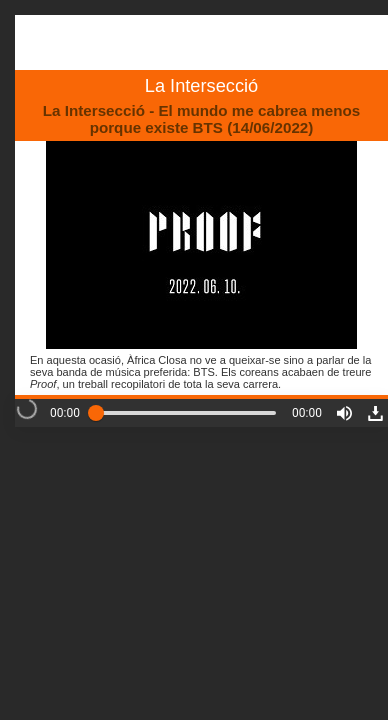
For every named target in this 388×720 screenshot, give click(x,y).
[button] (344, 413)
